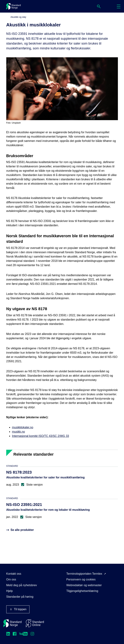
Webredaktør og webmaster (84, 585)
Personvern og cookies (81, 579)
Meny (120, 6)
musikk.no (19, 432)
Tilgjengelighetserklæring (82, 591)
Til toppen (18, 609)
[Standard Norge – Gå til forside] (12, 623)
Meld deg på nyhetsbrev (22, 585)
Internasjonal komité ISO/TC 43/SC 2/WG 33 (41, 436)
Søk (100, 6)
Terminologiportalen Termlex (84, 574)
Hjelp (10, 591)
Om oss (11, 579)
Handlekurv (110, 6)
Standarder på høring (20, 597)
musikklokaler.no (23, 427)
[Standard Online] (35, 623)
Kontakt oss (14, 574)
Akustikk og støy (18, 17)
